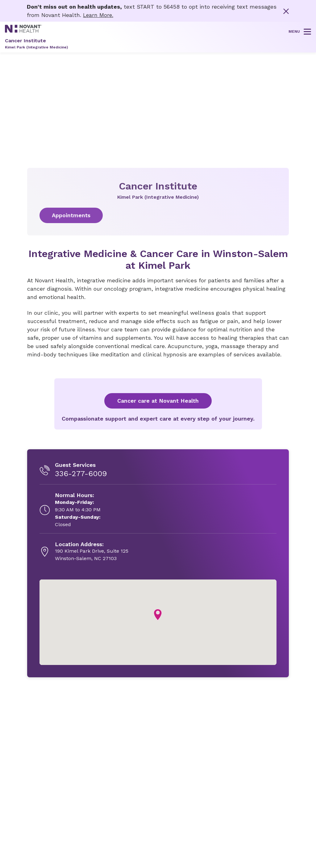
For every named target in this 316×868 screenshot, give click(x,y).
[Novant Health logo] (23, 31)
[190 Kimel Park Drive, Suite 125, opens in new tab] (92, 551)
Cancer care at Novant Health (158, 401)
